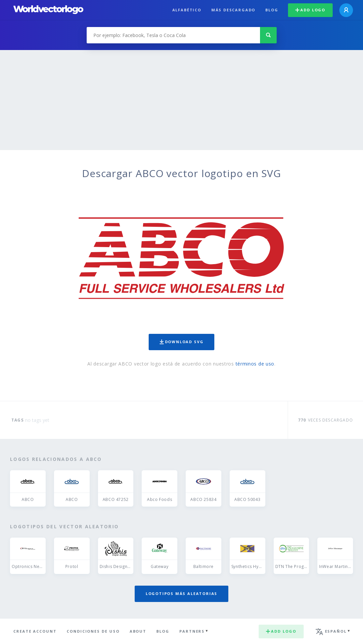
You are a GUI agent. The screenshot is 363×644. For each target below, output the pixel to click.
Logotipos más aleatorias (182, 593)
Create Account (35, 631)
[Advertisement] (181, 100)
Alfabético (187, 10)
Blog (272, 10)
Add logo (310, 10)
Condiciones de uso (93, 631)
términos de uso (255, 364)
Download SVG (182, 342)
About (138, 631)
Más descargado (233, 10)
